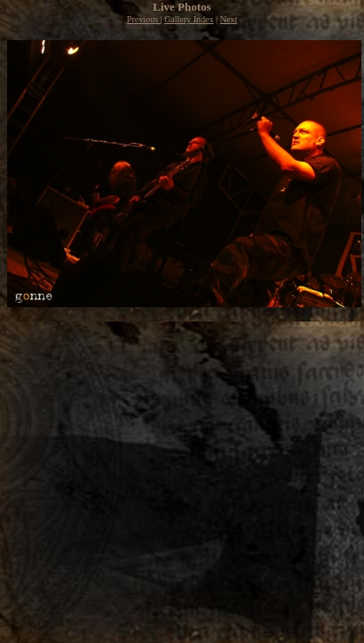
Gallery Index (189, 19)
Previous (144, 19)
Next (228, 19)
